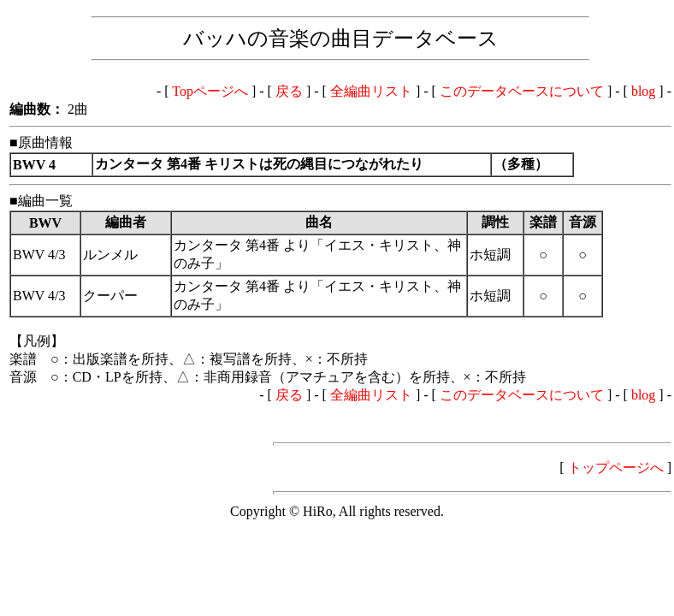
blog (643, 91)
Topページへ (210, 91)
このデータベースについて (522, 91)
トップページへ (616, 468)
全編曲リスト (371, 91)
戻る (289, 91)
